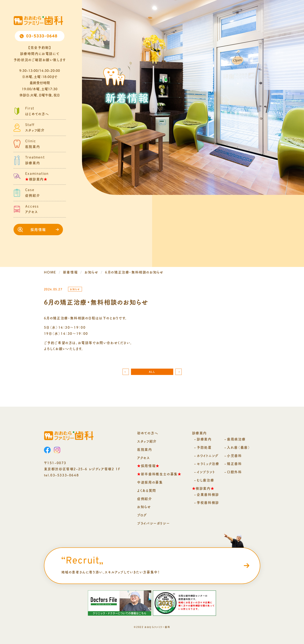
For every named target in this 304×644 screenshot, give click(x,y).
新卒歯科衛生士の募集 (159, 474)
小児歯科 (234, 455)
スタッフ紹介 (147, 441)
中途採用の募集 (150, 482)
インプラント (206, 472)
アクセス (143, 458)
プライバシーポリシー (153, 523)
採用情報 (38, 229)
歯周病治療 (236, 439)
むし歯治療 (205, 480)
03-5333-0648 (42, 36)
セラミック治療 (208, 464)
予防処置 (204, 447)
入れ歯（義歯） (239, 447)
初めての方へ (148, 433)
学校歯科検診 (208, 502)
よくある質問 (147, 490)
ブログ (142, 515)
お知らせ (144, 507)
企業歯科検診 (208, 494)
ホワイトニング (208, 455)
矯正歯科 (234, 464)
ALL (152, 372)
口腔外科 (234, 472)
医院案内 (145, 449)
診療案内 (204, 439)
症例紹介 (145, 499)
